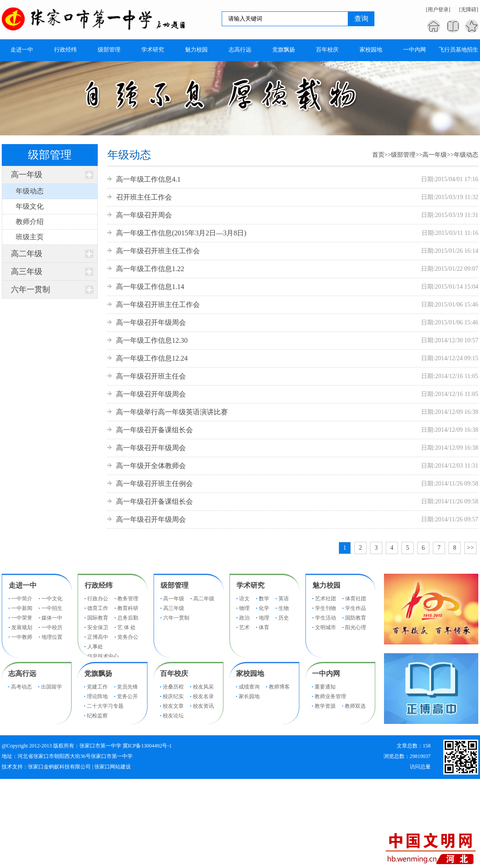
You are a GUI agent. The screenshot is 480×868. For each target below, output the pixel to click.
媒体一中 (52, 618)
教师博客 (279, 687)
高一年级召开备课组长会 (154, 430)
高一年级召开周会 (144, 215)
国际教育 (98, 618)
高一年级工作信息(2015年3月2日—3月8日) (181, 233)
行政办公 (98, 599)
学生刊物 (326, 608)
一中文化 (52, 599)
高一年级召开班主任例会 (154, 484)
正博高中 (98, 637)
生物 (284, 608)
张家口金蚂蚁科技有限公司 (59, 767)
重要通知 (325, 687)
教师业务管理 (330, 696)
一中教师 (22, 637)
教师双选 (355, 706)
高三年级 (27, 272)
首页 (378, 155)
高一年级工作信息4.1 (148, 179)
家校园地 (250, 673)
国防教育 (356, 618)
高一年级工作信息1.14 (150, 287)
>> (470, 548)
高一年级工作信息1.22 (150, 269)
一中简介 (22, 599)
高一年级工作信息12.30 (152, 340)
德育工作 (98, 608)
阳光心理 (356, 627)
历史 (284, 618)
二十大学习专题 (105, 706)
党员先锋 (127, 687)
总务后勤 (128, 618)
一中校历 (52, 627)
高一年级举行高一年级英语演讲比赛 (172, 412)
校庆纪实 (173, 696)
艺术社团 (326, 599)
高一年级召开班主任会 (151, 376)
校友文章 (173, 706)
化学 (264, 608)
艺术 (244, 627)
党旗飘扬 (98, 673)
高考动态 (21, 687)
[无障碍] (469, 10)
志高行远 (22, 673)
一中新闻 (22, 608)
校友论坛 (173, 716)
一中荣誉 (22, 618)
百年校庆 (174, 673)
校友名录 (203, 696)
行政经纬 (99, 585)
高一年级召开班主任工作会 (158, 251)
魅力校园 (326, 585)
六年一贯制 (31, 289)
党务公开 (127, 696)
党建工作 (97, 687)
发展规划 (22, 627)
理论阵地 (97, 696)
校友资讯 (203, 706)
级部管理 (403, 155)
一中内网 (326, 673)
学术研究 (250, 585)
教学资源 (325, 706)
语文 (244, 599)
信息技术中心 (103, 656)
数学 (264, 599)
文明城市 (326, 627)
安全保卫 (98, 627)
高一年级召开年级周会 (151, 322)
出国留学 (51, 687)
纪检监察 (97, 716)
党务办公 (128, 637)
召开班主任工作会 (144, 197)
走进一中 (23, 585)
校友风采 (203, 687)
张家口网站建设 (113, 767)
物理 (244, 608)
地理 (264, 618)
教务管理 (128, 599)
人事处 (95, 647)
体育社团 (356, 599)
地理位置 (52, 637)
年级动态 (466, 155)
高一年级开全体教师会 (151, 466)
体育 (264, 627)
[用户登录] (438, 10)
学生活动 (326, 618)
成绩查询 (249, 687)
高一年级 (27, 175)
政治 (244, 618)
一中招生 (52, 608)
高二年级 (27, 254)
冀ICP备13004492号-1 (147, 746)
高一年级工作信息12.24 (152, 358)
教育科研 (128, 608)
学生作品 (356, 608)
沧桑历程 (173, 687)
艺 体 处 (127, 627)
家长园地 (249, 696)
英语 (284, 599)
